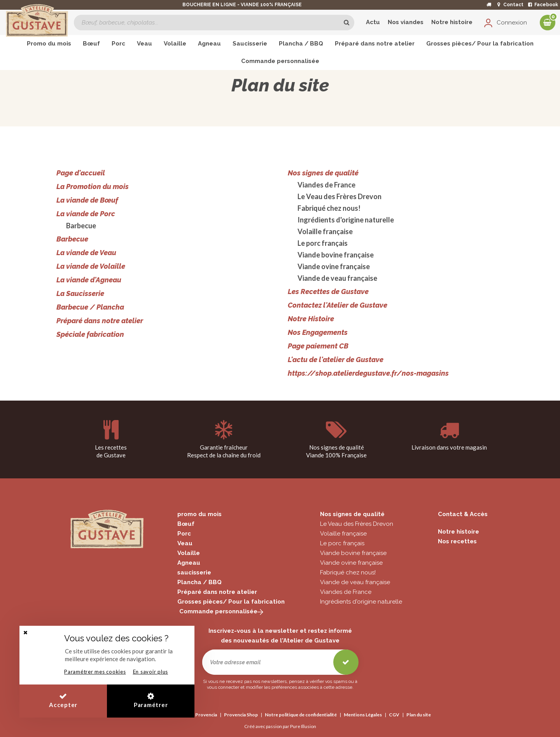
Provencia (206, 715)
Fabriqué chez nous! (329, 208)
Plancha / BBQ (199, 582)
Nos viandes (406, 22)
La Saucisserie (80, 293)
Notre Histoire (311, 319)
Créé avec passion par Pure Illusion (280, 726)
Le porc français (323, 243)
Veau (185, 543)
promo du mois (199, 514)
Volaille (189, 553)
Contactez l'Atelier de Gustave (338, 305)
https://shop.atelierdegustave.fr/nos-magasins (368, 373)
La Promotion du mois (93, 186)
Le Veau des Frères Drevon (339, 196)
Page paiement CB (318, 346)
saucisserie (194, 572)
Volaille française (325, 231)
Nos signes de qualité (323, 173)
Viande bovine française (336, 255)
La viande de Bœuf (87, 200)
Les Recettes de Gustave (328, 291)
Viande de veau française (337, 278)
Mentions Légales (363, 715)
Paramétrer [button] (151, 700)
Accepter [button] (63, 700)
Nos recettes (457, 541)
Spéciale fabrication (90, 334)
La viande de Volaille (91, 266)
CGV (394, 715)
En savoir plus (151, 672)
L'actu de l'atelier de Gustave (336, 360)
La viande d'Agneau (89, 280)
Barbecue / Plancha (90, 307)
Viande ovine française (334, 266)
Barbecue (81, 226)
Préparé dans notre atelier (100, 321)
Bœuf (186, 524)
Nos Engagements (318, 332)
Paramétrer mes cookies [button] (95, 672)
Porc (184, 534)
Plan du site (419, 715)
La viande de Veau (86, 253)
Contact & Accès (463, 514)
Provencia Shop (241, 715)
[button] (25, 633)
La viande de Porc (86, 214)
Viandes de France (326, 185)
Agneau (189, 563)
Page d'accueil (81, 173)
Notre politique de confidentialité (301, 715)
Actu (373, 22)
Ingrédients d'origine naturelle (346, 220)
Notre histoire (452, 22)
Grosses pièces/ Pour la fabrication (231, 602)
